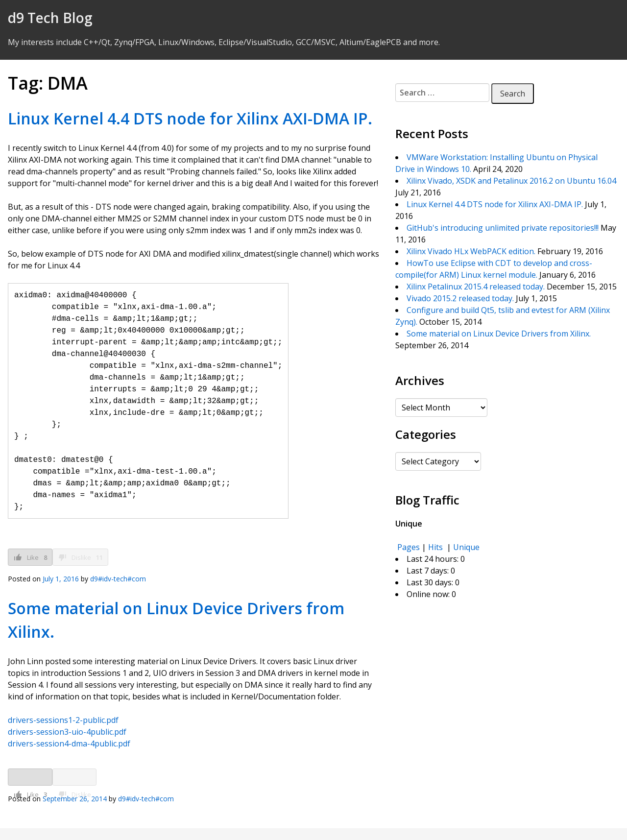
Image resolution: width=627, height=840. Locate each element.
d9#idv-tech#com (118, 579)
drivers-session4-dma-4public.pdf (69, 744)
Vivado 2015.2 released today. (460, 298)
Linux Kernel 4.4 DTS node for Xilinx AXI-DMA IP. (190, 118)
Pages (409, 547)
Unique (466, 547)
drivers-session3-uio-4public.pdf (67, 732)
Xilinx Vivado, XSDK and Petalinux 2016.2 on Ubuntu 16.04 (511, 181)
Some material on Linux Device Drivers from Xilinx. (499, 334)
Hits (436, 547)
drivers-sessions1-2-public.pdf (63, 720)
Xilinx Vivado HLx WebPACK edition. (471, 251)
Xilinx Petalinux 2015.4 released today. (476, 287)
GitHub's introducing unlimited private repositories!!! (503, 228)
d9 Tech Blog (50, 18)
